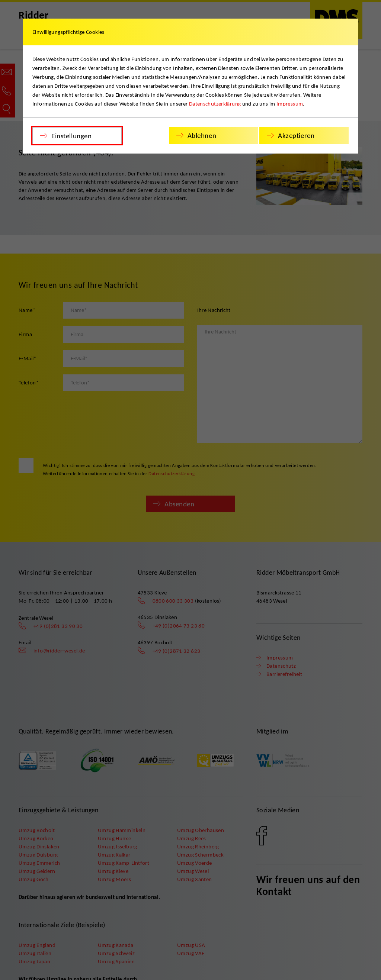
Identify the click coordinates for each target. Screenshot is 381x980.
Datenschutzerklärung (215, 104)
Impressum (290, 104)
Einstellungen (71, 136)
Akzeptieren (296, 136)
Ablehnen (202, 136)
